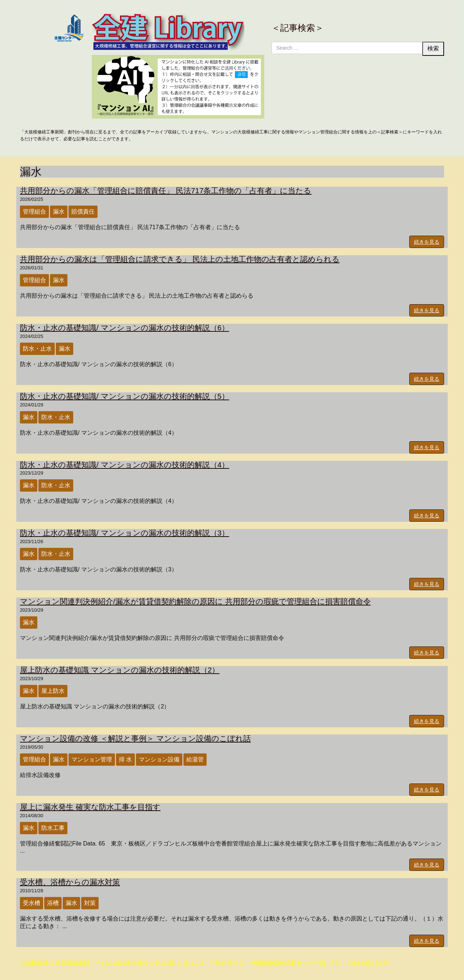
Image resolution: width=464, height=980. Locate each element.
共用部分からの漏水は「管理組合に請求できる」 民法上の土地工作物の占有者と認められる (180, 259)
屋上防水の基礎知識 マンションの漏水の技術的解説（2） (120, 670)
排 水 (125, 759)
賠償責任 (83, 212)
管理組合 (34, 212)
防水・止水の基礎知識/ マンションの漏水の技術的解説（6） (125, 328)
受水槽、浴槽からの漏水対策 (70, 882)
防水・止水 (37, 349)
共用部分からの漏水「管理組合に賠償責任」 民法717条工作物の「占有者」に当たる (166, 191)
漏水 (59, 212)
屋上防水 (53, 691)
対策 (90, 903)
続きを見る (427, 242)
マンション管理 (92, 759)
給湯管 (195, 759)
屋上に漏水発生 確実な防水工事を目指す (90, 807)
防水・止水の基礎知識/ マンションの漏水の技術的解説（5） (125, 396)
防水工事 (53, 828)
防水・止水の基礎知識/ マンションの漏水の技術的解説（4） (125, 465)
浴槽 (53, 903)
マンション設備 (159, 759)
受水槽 (32, 903)
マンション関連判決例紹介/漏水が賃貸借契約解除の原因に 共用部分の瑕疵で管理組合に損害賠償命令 (195, 601)
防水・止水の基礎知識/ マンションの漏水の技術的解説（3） (125, 533)
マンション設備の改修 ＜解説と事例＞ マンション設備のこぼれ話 (135, 738)
